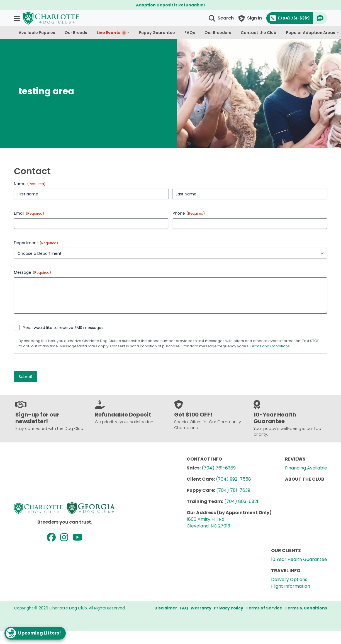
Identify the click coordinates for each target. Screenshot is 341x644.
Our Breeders (218, 33)
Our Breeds (76, 33)
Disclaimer (166, 608)
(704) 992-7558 (233, 479)
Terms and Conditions (270, 346)
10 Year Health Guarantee (299, 559)
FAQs (190, 33)
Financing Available (306, 468)
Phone (189, 213)
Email (29, 213)
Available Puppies (37, 33)
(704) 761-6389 (219, 468)
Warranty (201, 608)
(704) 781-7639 (233, 490)
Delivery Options (289, 579)
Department (36, 243)
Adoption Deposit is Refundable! (170, 5)
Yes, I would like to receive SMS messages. (64, 328)
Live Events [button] (111, 33)
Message (32, 272)
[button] (17, 18)
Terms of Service (264, 608)
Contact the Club (259, 33)
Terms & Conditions (306, 608)
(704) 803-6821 (241, 501)
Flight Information (291, 586)
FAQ (184, 608)
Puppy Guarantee (157, 33)
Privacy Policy (229, 608)
